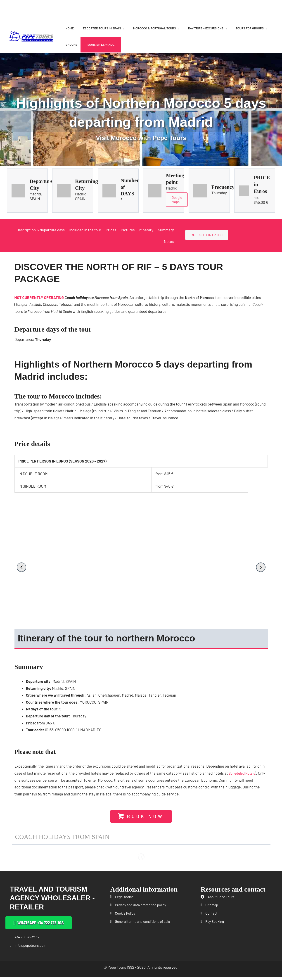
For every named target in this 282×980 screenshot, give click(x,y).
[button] (21, 568)
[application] (123, 28)
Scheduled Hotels (243, 774)
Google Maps (177, 200)
